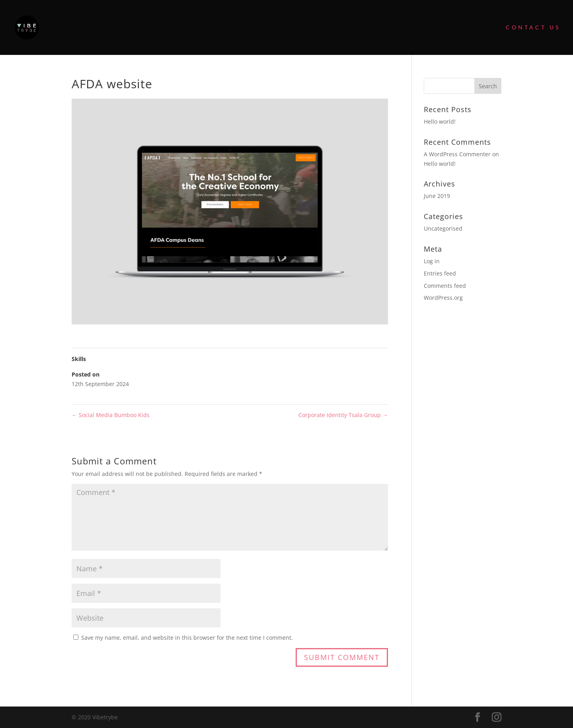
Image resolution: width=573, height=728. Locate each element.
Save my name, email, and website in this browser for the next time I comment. (187, 638)
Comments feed (445, 286)
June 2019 (437, 196)
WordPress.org (443, 298)
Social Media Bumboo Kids (111, 415)
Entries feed (440, 273)
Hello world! (440, 121)
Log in (432, 261)
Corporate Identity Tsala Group (343, 415)
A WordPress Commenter (457, 154)
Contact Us (533, 28)
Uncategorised (443, 228)
